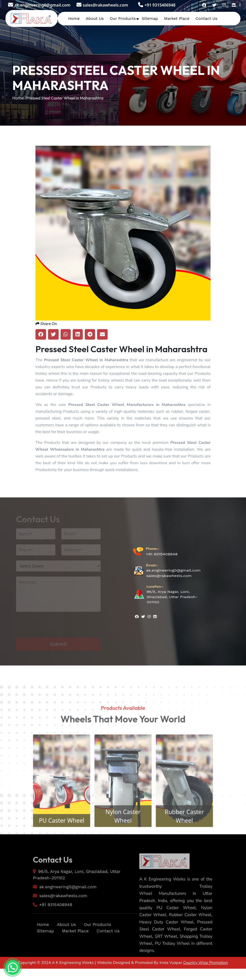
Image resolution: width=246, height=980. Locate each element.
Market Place (177, 18)
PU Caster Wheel (56, 837)
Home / (19, 98)
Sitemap (150, 18)
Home (74, 18)
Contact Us (206, 18)
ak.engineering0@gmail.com (39, 5)
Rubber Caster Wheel (190, 833)
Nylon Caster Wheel (123, 833)
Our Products (123, 18)
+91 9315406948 (157, 5)
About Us (95, 18)
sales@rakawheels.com (102, 5)
